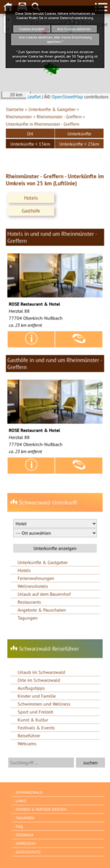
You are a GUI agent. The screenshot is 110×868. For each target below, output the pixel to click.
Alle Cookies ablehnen (74, 29)
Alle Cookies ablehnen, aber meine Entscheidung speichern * (55, 39)
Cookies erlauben (32, 29)
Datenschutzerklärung (77, 18)
